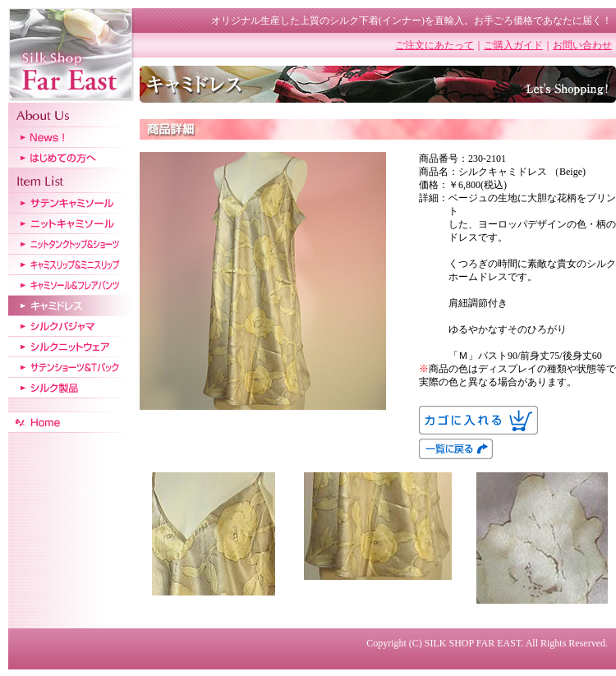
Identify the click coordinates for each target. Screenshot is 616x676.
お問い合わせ (582, 45)
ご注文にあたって (434, 45)
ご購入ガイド (513, 45)
